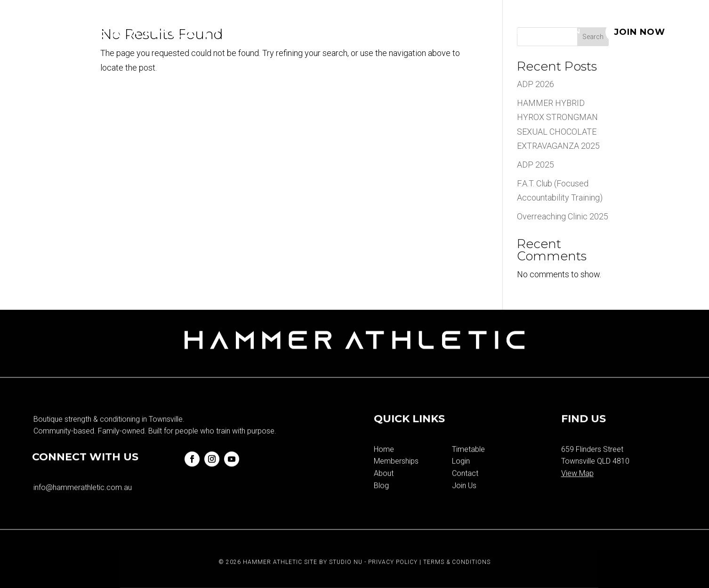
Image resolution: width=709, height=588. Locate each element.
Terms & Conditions (457, 576)
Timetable (428, 32)
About (485, 32)
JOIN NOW (640, 32)
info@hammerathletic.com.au (83, 502)
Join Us (464, 500)
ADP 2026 (536, 84)
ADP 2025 (536, 165)
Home (294, 32)
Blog (527, 32)
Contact (465, 487)
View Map (577, 487)
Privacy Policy (393, 576)
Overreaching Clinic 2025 (563, 216)
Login (566, 32)
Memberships (354, 32)
